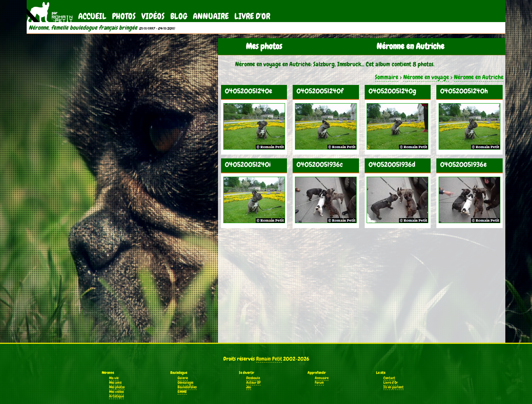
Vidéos (153, 16)
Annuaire (211, 16)
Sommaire (387, 77)
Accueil (92, 16)
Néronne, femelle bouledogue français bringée (83, 28)
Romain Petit (269, 359)
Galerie (183, 378)
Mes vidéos (116, 392)
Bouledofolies (187, 387)
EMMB (182, 392)
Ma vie (114, 378)
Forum (319, 383)
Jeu (249, 387)
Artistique (116, 396)
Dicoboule (253, 378)
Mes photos (117, 387)
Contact (389, 378)
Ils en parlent (393, 387)
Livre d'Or (252, 16)
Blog (179, 16)
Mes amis (115, 383)
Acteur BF (253, 383)
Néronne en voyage (426, 77)
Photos (124, 16)
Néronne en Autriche (479, 77)
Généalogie (185, 383)
